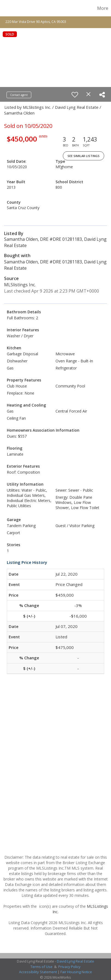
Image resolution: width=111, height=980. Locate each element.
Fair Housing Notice (76, 972)
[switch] (75, 95)
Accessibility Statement (38, 972)
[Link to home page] (5, 8)
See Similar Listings (84, 156)
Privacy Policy (69, 967)
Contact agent (19, 95)
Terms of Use (41, 967)
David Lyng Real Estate (75, 961)
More (103, 8)
